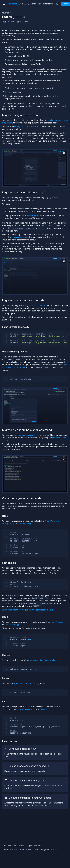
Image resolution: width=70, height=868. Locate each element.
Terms (22, 849)
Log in (65, 4)
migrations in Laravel (24, 683)
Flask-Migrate (12, 625)
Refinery (30, 709)
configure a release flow (25, 127)
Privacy (30, 849)
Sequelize (26, 523)
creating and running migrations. (45, 660)
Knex (48, 521)
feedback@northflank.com (47, 849)
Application (12, 4)
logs (33, 249)
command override (20, 237)
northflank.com (11, 849)
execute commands (27, 435)
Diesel (44, 709)
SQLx (20, 709)
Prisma (57, 521)
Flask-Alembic (58, 622)
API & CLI (22, 4)
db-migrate (8, 523)
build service (32, 215)
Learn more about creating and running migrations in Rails (29, 610)
